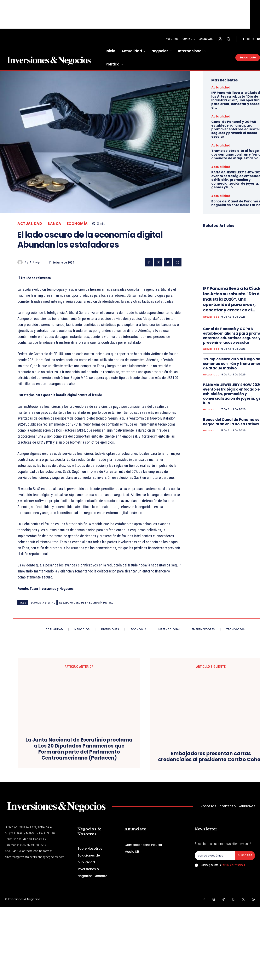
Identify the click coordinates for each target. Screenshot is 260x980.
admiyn (35, 262)
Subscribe (245, 929)
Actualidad (30, 224)
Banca (54, 224)
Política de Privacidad (233, 938)
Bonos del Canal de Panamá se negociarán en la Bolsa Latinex (231, 422)
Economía (77, 224)
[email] (215, 929)
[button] (229, 39)
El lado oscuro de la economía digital (86, 603)
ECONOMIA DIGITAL (43, 603)
